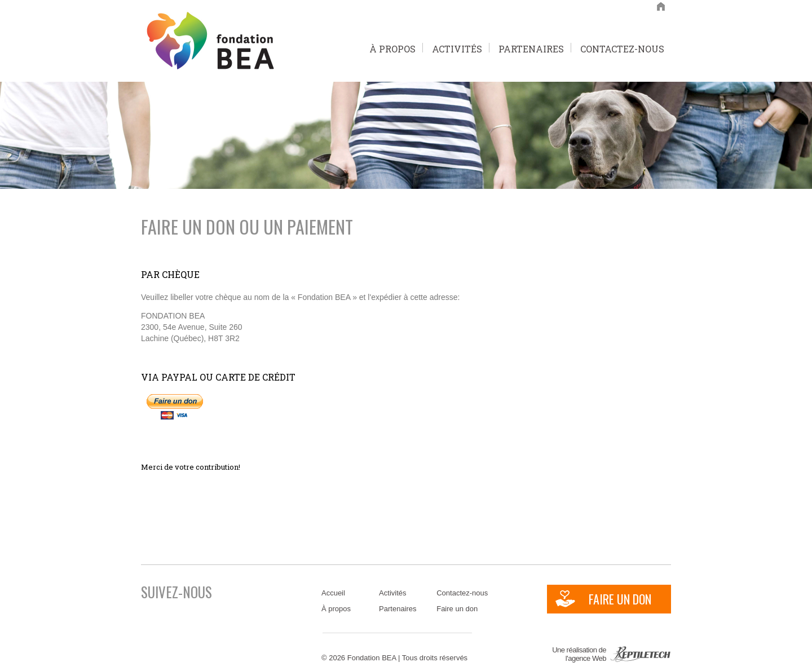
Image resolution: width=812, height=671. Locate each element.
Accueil (333, 593)
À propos (392, 48)
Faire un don (457, 609)
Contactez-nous (622, 48)
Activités (457, 48)
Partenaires (531, 48)
